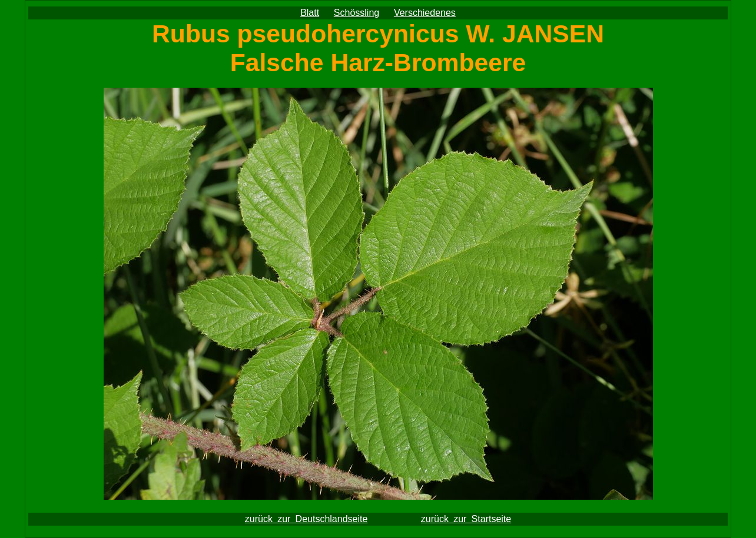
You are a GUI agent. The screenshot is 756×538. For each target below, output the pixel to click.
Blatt (310, 13)
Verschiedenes (425, 13)
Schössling (357, 13)
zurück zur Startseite (466, 519)
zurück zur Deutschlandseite (306, 519)
